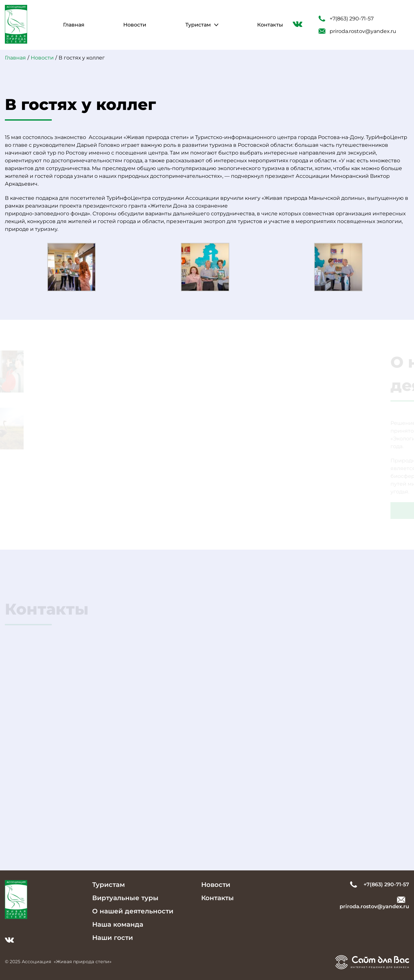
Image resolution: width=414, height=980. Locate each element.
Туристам (198, 25)
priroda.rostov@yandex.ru (357, 31)
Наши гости (113, 938)
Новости (135, 25)
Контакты (270, 25)
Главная (74, 25)
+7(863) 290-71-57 (346, 19)
